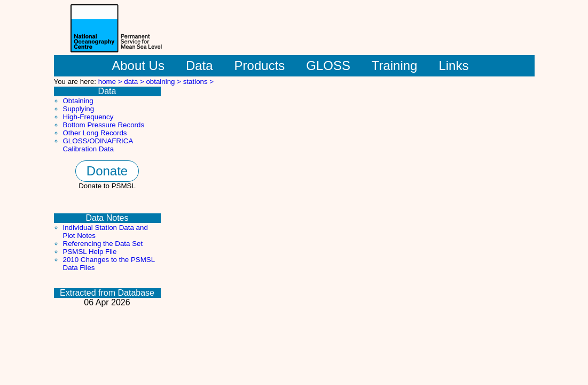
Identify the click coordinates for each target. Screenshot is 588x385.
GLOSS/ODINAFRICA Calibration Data (98, 145)
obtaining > (164, 82)
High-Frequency (88, 117)
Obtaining (78, 101)
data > (135, 82)
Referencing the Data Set (103, 244)
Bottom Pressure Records (104, 125)
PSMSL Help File (90, 252)
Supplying (79, 109)
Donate (107, 171)
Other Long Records (95, 133)
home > (111, 82)
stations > (198, 82)
